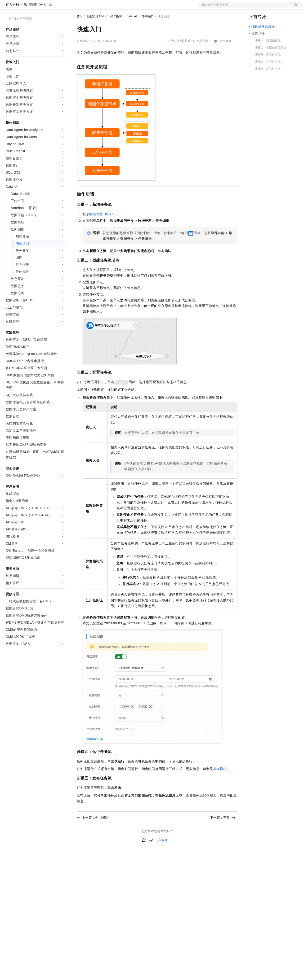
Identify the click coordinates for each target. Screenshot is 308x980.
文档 (244, 8)
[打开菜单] (8, 8)
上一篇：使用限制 (93, 833)
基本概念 (220, 784)
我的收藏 (226, 56)
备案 (254, 8)
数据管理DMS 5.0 (103, 229)
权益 (91, 8)
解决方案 (76, 8)
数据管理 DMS (35, 20)
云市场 (115, 8)
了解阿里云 (156, 8)
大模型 (49, 8)
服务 (140, 8)
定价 (102, 8)
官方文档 (12, 20)
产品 (62, 8)
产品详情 (202, 56)
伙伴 (128, 8)
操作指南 (116, 31)
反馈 (163, 855)
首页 (80, 31)
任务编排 (147, 31)
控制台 (266, 8)
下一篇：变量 (223, 833)
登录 (294, 8)
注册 (277, 8)
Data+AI (132, 31)
